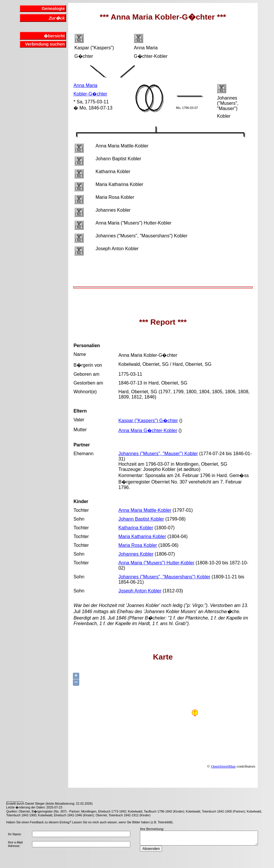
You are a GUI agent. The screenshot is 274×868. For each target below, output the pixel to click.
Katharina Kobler (136, 528)
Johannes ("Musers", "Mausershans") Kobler (164, 577)
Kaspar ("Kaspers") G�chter (148, 421)
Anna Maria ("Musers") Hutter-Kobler (156, 563)
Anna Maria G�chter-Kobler (148, 430)
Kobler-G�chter (90, 94)
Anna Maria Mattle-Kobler (145, 510)
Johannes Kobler (136, 554)
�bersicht (54, 36)
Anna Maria (85, 85)
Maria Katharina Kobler (142, 536)
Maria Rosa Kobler (138, 545)
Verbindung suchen (45, 44)
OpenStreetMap (223, 766)
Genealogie (53, 8)
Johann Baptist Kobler (141, 519)
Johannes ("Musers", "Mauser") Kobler (158, 454)
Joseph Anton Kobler (140, 591)
